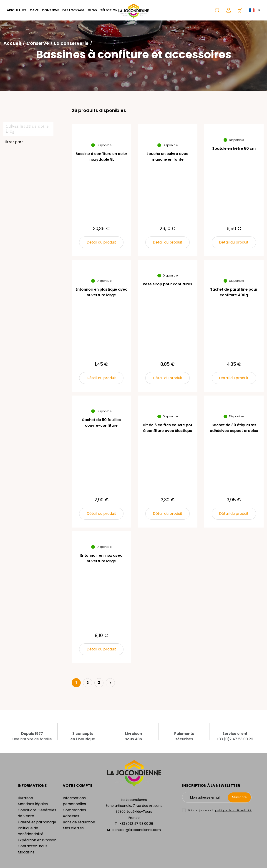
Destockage (73, 10)
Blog (92, 10)
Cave (34, 10)
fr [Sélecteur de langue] (255, 10)
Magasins (26, 852)
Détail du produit (101, 242)
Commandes (74, 810)
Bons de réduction (79, 822)
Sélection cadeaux (117, 10)
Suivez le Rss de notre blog (27, 128)
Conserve (50, 10)
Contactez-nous (33, 846)
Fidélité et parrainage (37, 822)
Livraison (25, 798)
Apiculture (17, 10)
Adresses (71, 816)
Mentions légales (33, 804)
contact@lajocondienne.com (137, 830)
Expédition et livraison (37, 840)
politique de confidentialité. (233, 810)
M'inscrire (239, 797)
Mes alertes (73, 828)
